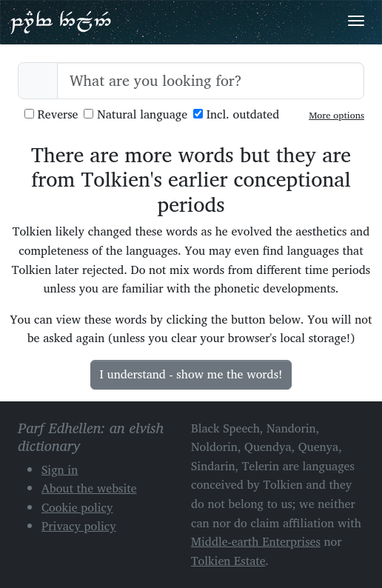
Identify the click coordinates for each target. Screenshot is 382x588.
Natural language (135, 114)
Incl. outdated (236, 114)
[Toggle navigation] (356, 21)
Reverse (51, 114)
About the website (89, 488)
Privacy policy (79, 526)
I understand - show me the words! (191, 374)
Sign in (60, 470)
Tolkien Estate (228, 561)
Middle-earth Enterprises (256, 541)
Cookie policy (77, 507)
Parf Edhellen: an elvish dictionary (61, 21)
